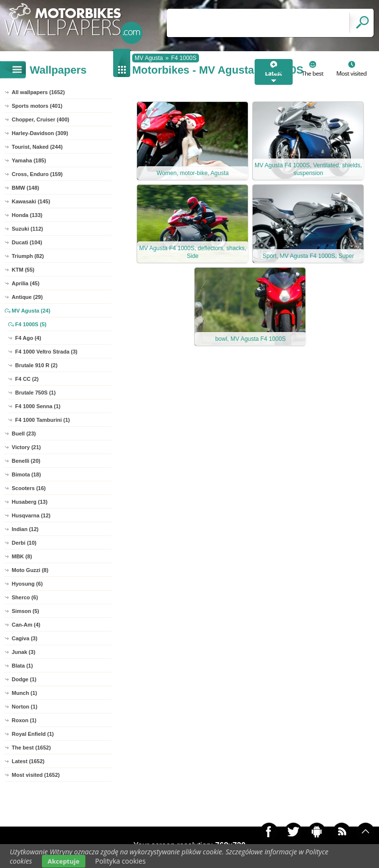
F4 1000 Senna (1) (38, 406)
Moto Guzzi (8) (30, 570)
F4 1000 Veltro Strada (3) (46, 352)
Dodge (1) (24, 679)
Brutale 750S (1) (35, 393)
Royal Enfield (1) (33, 734)
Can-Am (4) (26, 625)
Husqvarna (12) (31, 515)
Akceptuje (64, 861)
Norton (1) (25, 707)
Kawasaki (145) (31, 201)
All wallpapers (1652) (38, 92)
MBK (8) (22, 556)
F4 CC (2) (27, 379)
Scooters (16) (29, 488)
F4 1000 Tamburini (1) (42, 420)
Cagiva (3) (25, 638)
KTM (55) (23, 270)
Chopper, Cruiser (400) (40, 119)
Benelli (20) (26, 461)
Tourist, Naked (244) (37, 147)
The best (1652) (31, 748)
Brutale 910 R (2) (36, 365)
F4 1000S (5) (31, 324)
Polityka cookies (120, 861)
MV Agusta (149, 58)
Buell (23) (24, 434)
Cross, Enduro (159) (37, 174)
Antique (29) (27, 297)
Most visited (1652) (36, 775)
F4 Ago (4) (28, 338)
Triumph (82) (28, 256)
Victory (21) (26, 447)
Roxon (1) (24, 720)
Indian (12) (25, 529)
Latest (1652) (28, 761)
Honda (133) (27, 215)
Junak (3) (23, 652)
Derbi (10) (24, 543)
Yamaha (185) (29, 160)
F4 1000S (184, 58)
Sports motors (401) (37, 106)
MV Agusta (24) (31, 311)
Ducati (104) (27, 242)
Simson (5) (25, 611)
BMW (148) (25, 188)
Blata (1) (22, 666)
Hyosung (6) (27, 584)
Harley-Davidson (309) (40, 133)
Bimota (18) (26, 474)
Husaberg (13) (30, 502)
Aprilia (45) (26, 283)
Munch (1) (24, 693)
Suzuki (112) (27, 229)
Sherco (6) (25, 597)
